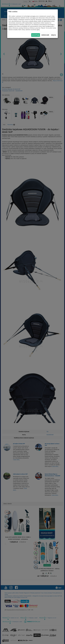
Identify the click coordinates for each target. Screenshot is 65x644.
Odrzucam (45, 35)
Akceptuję (36, 35)
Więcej (54, 35)
